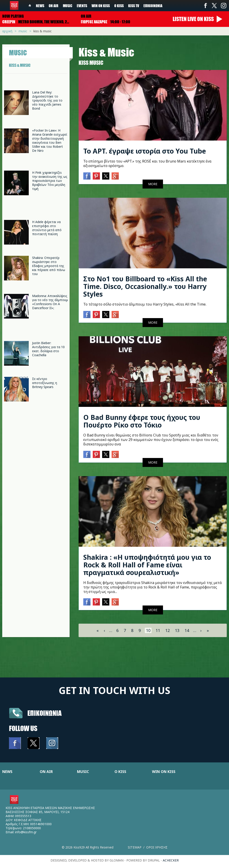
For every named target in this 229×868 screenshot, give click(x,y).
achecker (171, 860)
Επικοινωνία (153, 6)
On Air (54, 6)
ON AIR (46, 772)
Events (82, 6)
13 (177, 630)
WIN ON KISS (164, 772)
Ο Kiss (119, 6)
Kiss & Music (43, 31)
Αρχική (7, 31)
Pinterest (96, 176)
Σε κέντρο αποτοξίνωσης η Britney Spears (45, 383)
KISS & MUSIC (20, 65)
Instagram (223, 6)
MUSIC (83, 772)
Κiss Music (91, 63)
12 (167, 630)
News (40, 6)
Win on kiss (101, 6)
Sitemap (135, 847)
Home (30, 6)
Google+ (115, 176)
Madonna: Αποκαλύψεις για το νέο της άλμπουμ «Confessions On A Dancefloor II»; (50, 302)
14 (187, 630)
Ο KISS (120, 772)
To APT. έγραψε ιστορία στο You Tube (145, 151)
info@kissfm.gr (26, 832)
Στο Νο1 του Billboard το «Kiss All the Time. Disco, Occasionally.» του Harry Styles (145, 286)
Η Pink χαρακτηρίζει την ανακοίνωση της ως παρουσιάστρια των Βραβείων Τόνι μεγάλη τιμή (50, 181)
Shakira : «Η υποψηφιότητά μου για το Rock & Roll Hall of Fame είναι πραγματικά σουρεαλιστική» (147, 565)
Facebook (205, 6)
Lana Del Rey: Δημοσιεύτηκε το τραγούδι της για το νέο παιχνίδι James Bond (47, 100)
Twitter (214, 6)
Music (68, 6)
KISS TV (134, 6)
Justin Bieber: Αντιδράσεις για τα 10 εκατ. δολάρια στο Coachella (48, 349)
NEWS (7, 772)
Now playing (13, 16)
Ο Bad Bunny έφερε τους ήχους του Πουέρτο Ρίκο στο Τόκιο (142, 421)
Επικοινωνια (44, 713)
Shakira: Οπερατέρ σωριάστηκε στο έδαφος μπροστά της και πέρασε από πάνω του (49, 266)
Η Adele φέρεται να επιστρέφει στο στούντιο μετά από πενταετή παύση (47, 228)
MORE (153, 184)
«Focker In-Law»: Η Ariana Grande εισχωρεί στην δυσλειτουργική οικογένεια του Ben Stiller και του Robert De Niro (50, 140)
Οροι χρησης (157, 847)
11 (158, 630)
